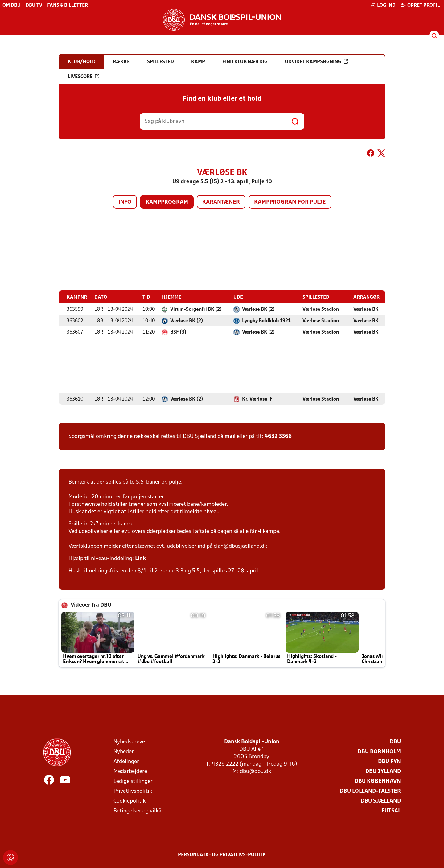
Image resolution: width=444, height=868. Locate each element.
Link (140, 558)
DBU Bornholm (379, 752)
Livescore (84, 77)
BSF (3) (178, 332)
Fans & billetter (68, 6)
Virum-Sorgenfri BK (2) (196, 309)
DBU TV (34, 6)
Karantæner (221, 202)
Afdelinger (126, 761)
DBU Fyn (389, 761)
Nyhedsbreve (129, 742)
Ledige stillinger (133, 781)
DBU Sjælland (381, 801)
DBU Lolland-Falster (370, 791)
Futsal (391, 811)
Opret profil (420, 5)
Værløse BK (366, 309)
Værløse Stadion (321, 309)
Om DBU (12, 6)
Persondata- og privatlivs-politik (222, 855)
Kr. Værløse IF (257, 399)
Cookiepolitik (129, 801)
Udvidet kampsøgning (317, 62)
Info (125, 202)
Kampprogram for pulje (290, 202)
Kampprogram (167, 202)
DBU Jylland (383, 771)
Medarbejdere (130, 771)
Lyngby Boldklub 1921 (266, 321)
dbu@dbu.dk (255, 771)
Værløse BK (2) (258, 309)
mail (230, 436)
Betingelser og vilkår (138, 811)
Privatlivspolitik (133, 791)
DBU (395, 742)
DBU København (378, 781)
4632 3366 (278, 436)
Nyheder (124, 752)
